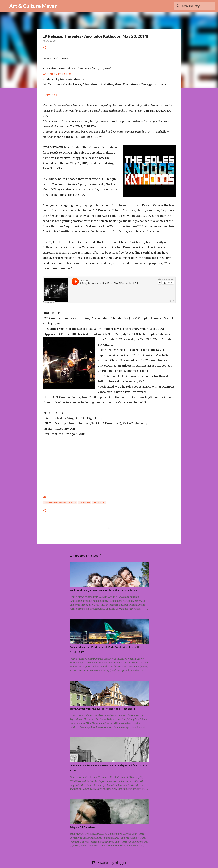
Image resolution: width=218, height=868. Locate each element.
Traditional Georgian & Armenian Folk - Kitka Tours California (103, 590)
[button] (45, 48)
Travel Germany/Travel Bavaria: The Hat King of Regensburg (102, 709)
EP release (85, 503)
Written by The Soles (57, 74)
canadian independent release (60, 503)
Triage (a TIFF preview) (82, 827)
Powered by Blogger (109, 863)
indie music (99, 503)
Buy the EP (52, 95)
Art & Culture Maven (33, 6)
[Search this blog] (198, 6)
